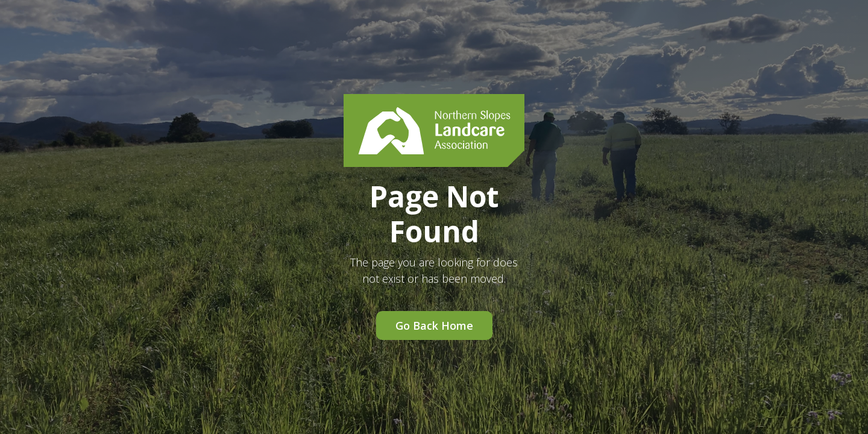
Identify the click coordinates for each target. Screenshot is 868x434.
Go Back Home (434, 325)
